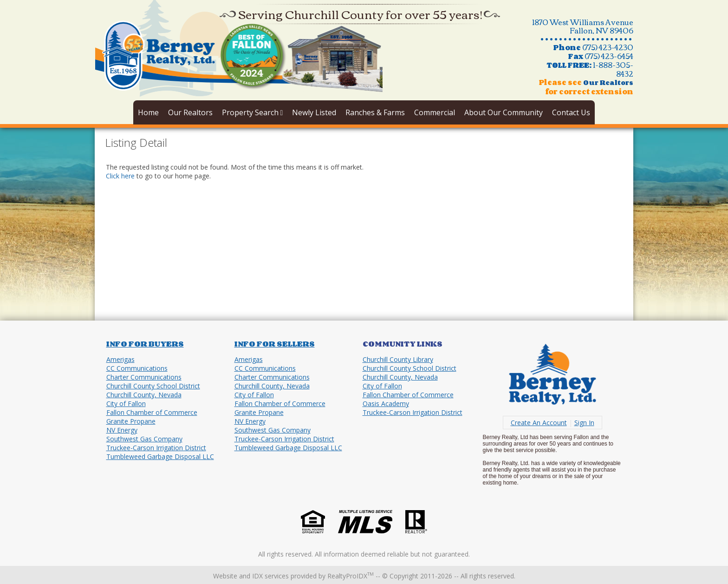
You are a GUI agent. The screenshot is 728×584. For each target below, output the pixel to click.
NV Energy (122, 430)
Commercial (435, 112)
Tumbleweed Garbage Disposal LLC (160, 456)
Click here (120, 176)
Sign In (584, 423)
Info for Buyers (145, 344)
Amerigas (120, 359)
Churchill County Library (398, 359)
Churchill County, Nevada (144, 395)
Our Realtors (190, 112)
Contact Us (571, 112)
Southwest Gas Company (144, 439)
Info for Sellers (275, 344)
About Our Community (504, 112)
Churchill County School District (153, 386)
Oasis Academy (386, 404)
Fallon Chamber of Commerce (152, 412)
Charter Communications (144, 377)
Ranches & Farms (375, 112)
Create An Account (539, 423)
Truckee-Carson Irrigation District (156, 448)
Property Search (253, 112)
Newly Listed (314, 112)
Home (148, 112)
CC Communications (137, 368)
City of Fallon (126, 404)
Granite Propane (131, 421)
